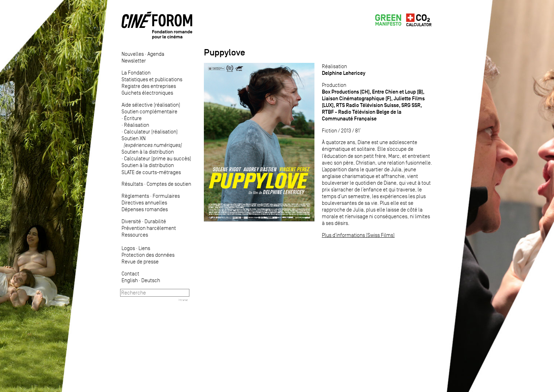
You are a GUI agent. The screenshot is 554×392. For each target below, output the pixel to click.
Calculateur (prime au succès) (158, 158)
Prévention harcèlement (149, 228)
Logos (128, 248)
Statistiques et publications (152, 79)
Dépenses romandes (145, 209)
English (130, 280)
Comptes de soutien (169, 184)
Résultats (132, 184)
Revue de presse (140, 262)
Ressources (135, 235)
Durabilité (155, 221)
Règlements (135, 196)
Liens (144, 248)
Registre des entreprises (149, 86)
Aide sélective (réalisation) (151, 105)
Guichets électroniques (147, 93)
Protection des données (148, 255)
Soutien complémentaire (149, 111)
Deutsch (151, 280)
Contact (130, 274)
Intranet (183, 300)
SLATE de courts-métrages (151, 172)
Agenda (156, 54)
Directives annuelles (144, 203)
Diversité (131, 221)
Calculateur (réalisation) (151, 132)
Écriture (133, 118)
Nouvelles (133, 54)
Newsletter (134, 61)
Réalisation (137, 125)
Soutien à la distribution (148, 152)
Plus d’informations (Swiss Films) (358, 235)
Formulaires (166, 196)
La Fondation (136, 73)
